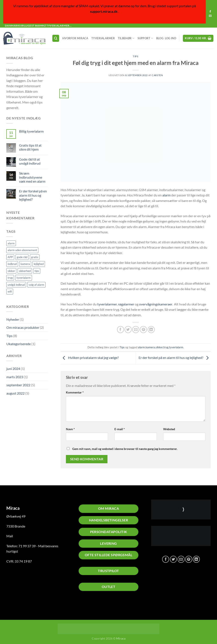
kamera (150, 347)
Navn (70, 429)
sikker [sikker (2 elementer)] (11, 271)
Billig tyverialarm (31, 131)
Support (145, 38)
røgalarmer (126, 304)
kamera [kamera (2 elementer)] (25, 264)
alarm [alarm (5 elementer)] (11, 243)
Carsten (157, 75)
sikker (159, 347)
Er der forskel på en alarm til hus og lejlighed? (33, 195)
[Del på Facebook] (120, 330)
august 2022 (15, 393)
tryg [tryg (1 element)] (10, 278)
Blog (160, 38)
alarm (166, 195)
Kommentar (75, 392)
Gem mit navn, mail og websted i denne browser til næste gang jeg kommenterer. (125, 449)
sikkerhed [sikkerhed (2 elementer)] (25, 271)
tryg (166, 347)
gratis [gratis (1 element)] (35, 257)
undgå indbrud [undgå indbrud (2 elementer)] (16, 285)
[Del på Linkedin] (151, 330)
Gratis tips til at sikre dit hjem (30, 147)
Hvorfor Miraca (75, 38)
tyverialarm (176, 347)
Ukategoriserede (19, 344)
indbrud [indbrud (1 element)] (12, 264)
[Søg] (56, 38)
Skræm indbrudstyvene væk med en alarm (32, 177)
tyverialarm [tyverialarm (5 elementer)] (24, 278)
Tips (9, 336)
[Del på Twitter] (128, 330)
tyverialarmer (107, 304)
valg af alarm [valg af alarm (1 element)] (36, 285)
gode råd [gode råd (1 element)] (22, 257)
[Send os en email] (210, 16)
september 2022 (18, 385)
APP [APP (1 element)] (10, 257)
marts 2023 (15, 377)
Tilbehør (126, 38)
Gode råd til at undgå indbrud (30, 161)
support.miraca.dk (104, 11)
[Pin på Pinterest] (143, 330)
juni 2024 (13, 369)
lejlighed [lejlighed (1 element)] (39, 264)
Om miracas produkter (23, 327)
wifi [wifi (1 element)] (10, 291)
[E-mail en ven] (136, 330)
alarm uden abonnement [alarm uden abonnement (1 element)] (22, 250)
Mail (10, 536)
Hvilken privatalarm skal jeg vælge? (90, 358)
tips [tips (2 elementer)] (37, 271)
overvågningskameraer (156, 304)
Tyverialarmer (103, 38)
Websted (169, 429)
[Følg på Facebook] (210, 12)
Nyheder (13, 319)
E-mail (120, 429)
